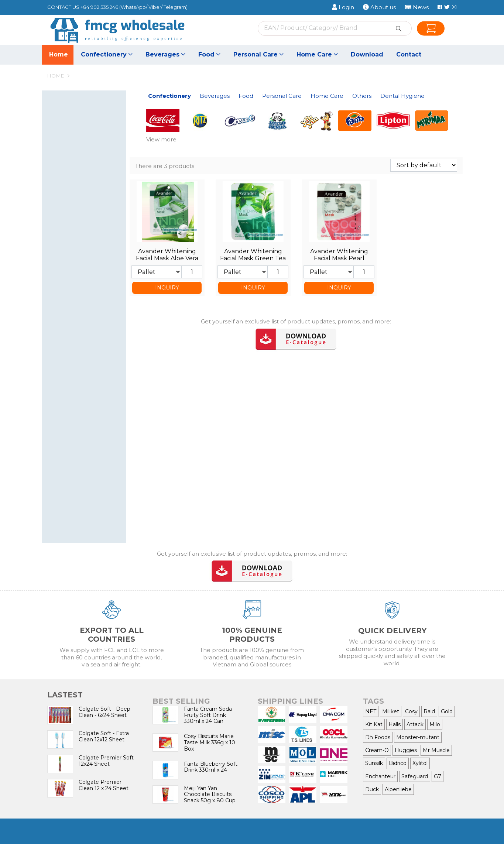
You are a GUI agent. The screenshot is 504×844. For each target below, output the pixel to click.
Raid (429, 711)
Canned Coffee (88, 201)
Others (81, 473)
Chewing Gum (88, 138)
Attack (415, 724)
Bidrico (398, 763)
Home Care (317, 54)
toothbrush (88, 514)
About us (379, 7)
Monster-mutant (418, 737)
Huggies (406, 750)
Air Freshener (72, 455)
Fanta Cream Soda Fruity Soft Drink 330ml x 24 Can (208, 715)
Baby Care (88, 384)
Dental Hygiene (81, 494)
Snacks (88, 155)
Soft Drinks (88, 176)
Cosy (411, 711)
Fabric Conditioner (88, 422)
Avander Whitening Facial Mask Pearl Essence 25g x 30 (339, 258)
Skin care (88, 343)
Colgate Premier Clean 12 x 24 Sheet (104, 785)
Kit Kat (374, 724)
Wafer (88, 113)
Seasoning (88, 239)
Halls (395, 724)
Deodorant (68, 368)
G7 (438, 776)
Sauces (64, 263)
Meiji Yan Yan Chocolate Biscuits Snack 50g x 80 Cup (210, 795)
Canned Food (72, 247)
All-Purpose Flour (77, 272)
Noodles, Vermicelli (88, 255)
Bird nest (66, 209)
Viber (155, 7)
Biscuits (88, 121)
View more (161, 139)
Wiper (62, 392)
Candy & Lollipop (88, 130)
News (417, 7)
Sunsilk (374, 763)
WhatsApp (133, 7)
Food (209, 54)
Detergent (88, 414)
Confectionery (107, 54)
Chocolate (88, 146)
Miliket (391, 711)
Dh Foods (378, 737)
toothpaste (69, 506)
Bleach (88, 447)
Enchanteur (380, 776)
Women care (88, 376)
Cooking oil (69, 280)
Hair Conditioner (76, 326)
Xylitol (420, 763)
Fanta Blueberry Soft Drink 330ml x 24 (211, 767)
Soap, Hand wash (88, 359)
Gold (447, 711)
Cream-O (377, 750)
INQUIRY (167, 288)
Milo (435, 724)
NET (371, 711)
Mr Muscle (436, 750)
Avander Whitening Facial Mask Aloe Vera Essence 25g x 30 (167, 258)
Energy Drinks (73, 193)
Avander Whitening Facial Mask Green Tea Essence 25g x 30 (253, 258)
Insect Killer (88, 463)
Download (367, 54)
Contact (409, 54)
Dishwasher (88, 430)
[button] (118, 102)
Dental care (88, 310)
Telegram (175, 7)
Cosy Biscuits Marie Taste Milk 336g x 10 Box (210, 742)
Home (59, 54)
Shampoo (88, 318)
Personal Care (258, 54)
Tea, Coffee (88, 217)
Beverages (165, 54)
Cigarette (88, 485)
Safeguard (415, 776)
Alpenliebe (398, 789)
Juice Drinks (88, 184)
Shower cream (88, 334)
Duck (372, 789)
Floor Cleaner (88, 438)
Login (343, 7)
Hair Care (66, 351)
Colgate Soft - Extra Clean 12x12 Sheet (104, 736)
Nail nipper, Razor (77, 301)
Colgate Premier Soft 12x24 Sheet (106, 761)
